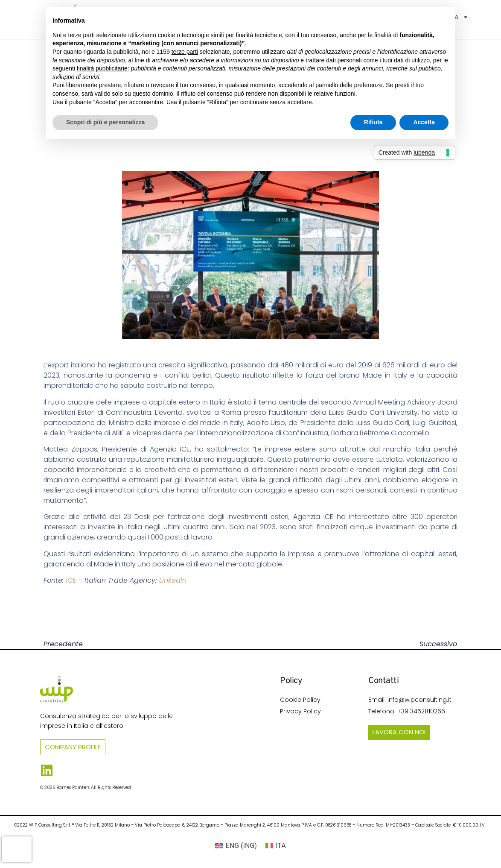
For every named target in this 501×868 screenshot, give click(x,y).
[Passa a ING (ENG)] (236, 846)
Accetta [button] (424, 122)
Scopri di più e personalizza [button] (105, 122)
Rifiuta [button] (373, 122)
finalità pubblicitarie (102, 68)
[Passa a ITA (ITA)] (276, 846)
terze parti (185, 52)
